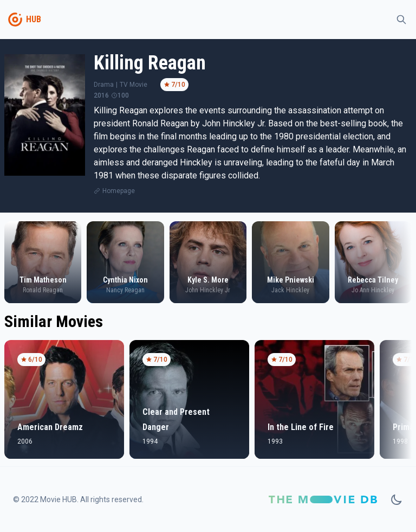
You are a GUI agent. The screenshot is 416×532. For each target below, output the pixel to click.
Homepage (119, 191)
